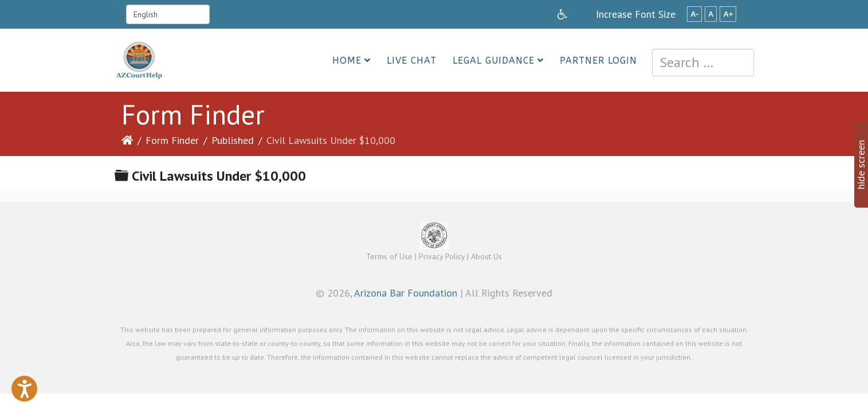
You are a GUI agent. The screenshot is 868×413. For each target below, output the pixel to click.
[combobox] (703, 63)
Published (233, 140)
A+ (728, 14)
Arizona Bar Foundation (406, 293)
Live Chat (412, 61)
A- (694, 14)
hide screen (861, 165)
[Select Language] (168, 14)
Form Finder (172, 140)
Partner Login (598, 61)
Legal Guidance (494, 61)
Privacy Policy (442, 256)
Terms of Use (389, 256)
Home (347, 61)
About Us (486, 256)
